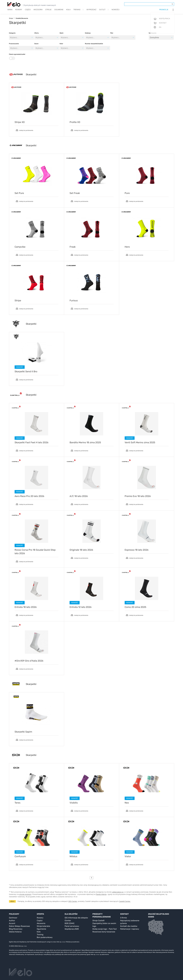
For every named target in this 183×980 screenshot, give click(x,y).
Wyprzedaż (91, 11)
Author (12, 921)
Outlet (102, 11)
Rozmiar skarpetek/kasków (94, 44)
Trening (40, 935)
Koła (68, 11)
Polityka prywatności (72, 942)
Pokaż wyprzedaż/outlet (17, 57)
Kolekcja (88, 33)
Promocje (164, 11)
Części (28, 11)
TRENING (77, 11)
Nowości (115, 11)
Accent (12, 923)
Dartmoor (13, 918)
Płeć (112, 33)
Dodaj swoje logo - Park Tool (105, 929)
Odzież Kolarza (15, 932)
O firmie (123, 918)
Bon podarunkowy (45, 937)
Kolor (61, 44)
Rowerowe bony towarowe (104, 932)
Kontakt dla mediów (129, 926)
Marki (10, 11)
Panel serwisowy (72, 926)
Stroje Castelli (98, 921)
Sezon (36, 44)
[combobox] (36, 37)
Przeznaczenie (14, 44)
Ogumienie (59, 11)
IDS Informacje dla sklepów (76, 918)
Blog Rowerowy (16, 929)
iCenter (68, 921)
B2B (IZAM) (70, 923)
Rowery (19, 11)
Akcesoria (38, 11)
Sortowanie (152, 33)
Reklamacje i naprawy (130, 929)
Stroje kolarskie (43, 926)
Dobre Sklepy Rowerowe (19, 926)
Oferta (36, 33)
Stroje (48, 11)
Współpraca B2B (72, 929)
